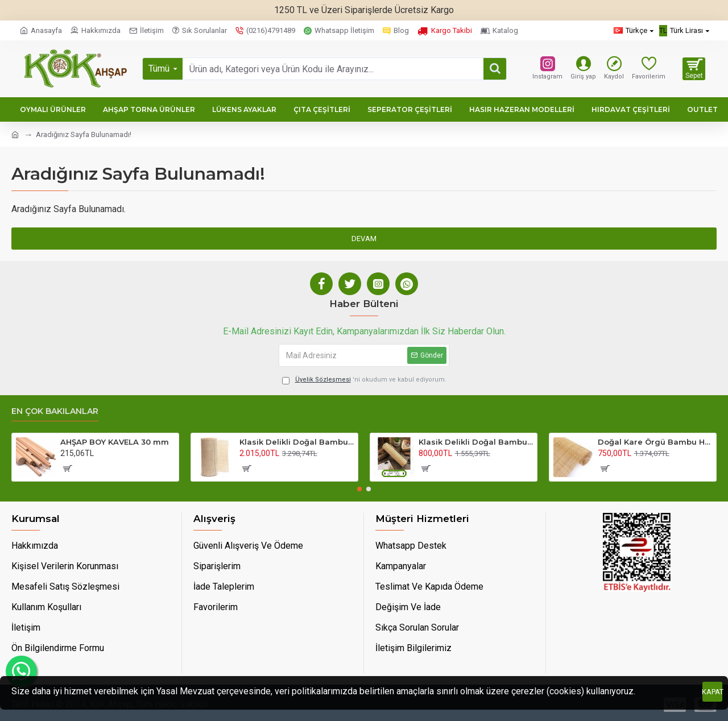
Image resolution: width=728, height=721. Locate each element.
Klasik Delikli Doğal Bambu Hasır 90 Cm (297, 442)
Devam (364, 239)
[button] (359, 489)
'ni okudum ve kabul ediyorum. (364, 380)
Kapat (712, 692)
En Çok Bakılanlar (55, 411)
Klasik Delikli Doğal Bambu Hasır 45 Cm (476, 442)
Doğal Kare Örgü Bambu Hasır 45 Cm (655, 442)
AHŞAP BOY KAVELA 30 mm (115, 442)
